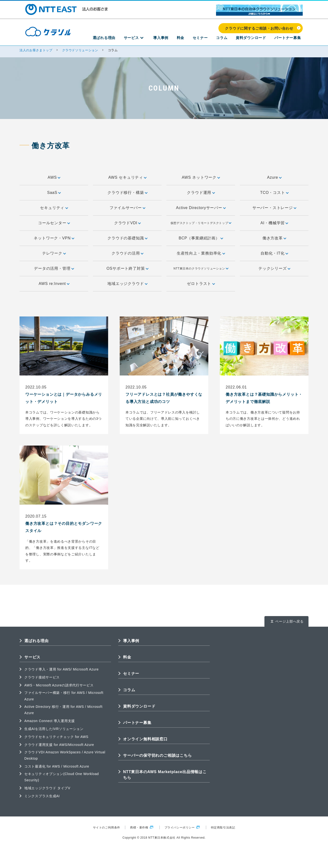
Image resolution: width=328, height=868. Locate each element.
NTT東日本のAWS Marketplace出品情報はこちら (165, 775)
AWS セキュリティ (127, 177)
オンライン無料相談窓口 (145, 739)
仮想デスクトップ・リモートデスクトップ (201, 223)
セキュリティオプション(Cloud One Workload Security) (62, 777)
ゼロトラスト (201, 284)
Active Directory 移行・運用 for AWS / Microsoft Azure (63, 710)
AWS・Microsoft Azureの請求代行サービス (59, 685)
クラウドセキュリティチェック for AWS (56, 737)
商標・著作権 (142, 828)
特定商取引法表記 (223, 828)
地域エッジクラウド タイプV (47, 788)
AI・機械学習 (274, 223)
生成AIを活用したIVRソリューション (54, 729)
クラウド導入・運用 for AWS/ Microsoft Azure (62, 669)
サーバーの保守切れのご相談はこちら (157, 755)
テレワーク (54, 253)
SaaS (54, 193)
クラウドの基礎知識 (127, 238)
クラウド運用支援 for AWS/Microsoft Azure (59, 745)
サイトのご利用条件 (107, 828)
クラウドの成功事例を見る (266, 858)
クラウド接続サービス (42, 677)
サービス (156, 39)
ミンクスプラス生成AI (42, 796)
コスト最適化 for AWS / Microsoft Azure (57, 766)
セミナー (213, 39)
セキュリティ (54, 208)
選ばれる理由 (130, 39)
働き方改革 (274, 238)
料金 (196, 39)
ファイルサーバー (127, 208)
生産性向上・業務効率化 (201, 253)
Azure (274, 177)
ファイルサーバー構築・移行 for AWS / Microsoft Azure (64, 696)
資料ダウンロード (256, 39)
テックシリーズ (274, 268)
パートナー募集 (289, 39)
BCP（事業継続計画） (201, 238)
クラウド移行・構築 (127, 193)
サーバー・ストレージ (274, 208)
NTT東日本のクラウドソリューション (201, 268)
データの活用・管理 (54, 268)
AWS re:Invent (54, 284)
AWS (54, 177)
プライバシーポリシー (182, 828)
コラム (231, 39)
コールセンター (54, 223)
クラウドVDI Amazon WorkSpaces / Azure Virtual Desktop (65, 755)
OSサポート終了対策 (127, 268)
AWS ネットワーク (201, 177)
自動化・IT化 (274, 253)
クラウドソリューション (80, 50)
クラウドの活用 (127, 253)
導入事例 (180, 39)
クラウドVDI (127, 223)
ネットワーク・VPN (54, 238)
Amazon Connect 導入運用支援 (50, 721)
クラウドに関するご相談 (197, 858)
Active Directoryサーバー (201, 208)
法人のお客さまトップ (36, 50)
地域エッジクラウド (127, 284)
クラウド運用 (201, 193)
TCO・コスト (274, 193)
